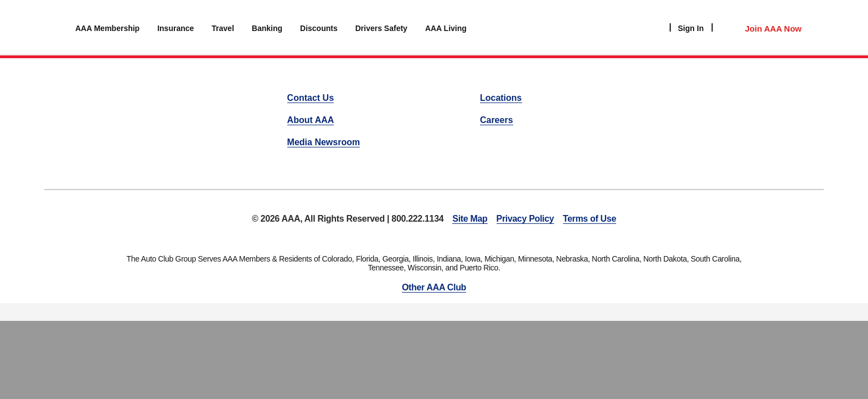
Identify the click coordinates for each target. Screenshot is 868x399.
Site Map (470, 219)
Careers (497, 120)
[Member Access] (762, 27)
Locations (501, 98)
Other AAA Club (434, 287)
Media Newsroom (324, 142)
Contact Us (311, 98)
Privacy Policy (525, 219)
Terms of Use (590, 219)
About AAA (311, 120)
